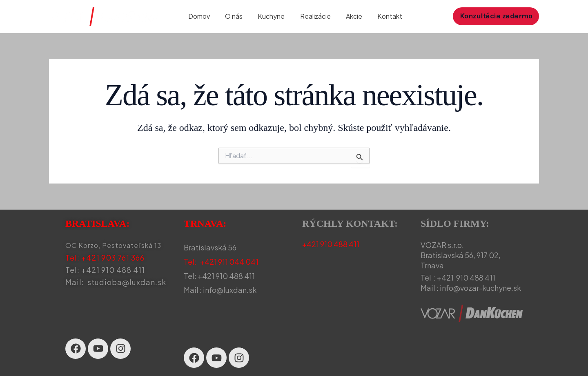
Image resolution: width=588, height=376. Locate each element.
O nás (236, 16)
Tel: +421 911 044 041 (221, 262)
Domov (203, 16)
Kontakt (383, 16)
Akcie (350, 16)
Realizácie (313, 16)
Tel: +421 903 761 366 (105, 258)
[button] (496, 16)
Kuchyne (271, 16)
